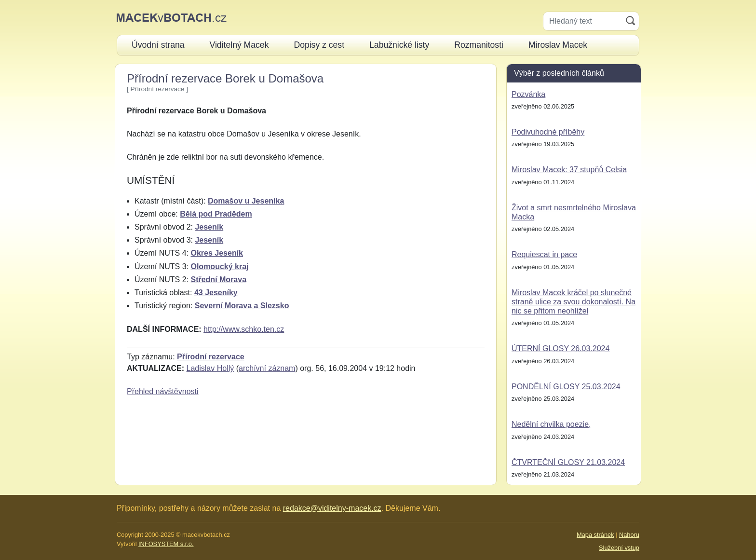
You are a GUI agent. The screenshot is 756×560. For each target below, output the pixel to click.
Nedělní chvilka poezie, (551, 424)
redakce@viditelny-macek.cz (332, 508)
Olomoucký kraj (219, 266)
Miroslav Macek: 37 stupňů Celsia (569, 170)
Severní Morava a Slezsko (242, 306)
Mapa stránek (595, 535)
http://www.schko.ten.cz (244, 329)
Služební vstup (619, 548)
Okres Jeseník (217, 253)
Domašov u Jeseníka (246, 201)
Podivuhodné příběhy (548, 132)
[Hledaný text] (583, 21)
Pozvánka (528, 94)
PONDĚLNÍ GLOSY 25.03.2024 (566, 387)
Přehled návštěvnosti (163, 391)
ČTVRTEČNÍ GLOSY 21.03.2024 (568, 462)
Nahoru (629, 535)
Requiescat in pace (544, 254)
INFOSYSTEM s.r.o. (166, 544)
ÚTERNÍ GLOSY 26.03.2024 (560, 348)
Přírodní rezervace (211, 357)
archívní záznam (267, 368)
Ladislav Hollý (210, 368)
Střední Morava (218, 280)
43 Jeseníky (216, 293)
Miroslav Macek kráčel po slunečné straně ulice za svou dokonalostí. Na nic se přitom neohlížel (574, 302)
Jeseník (209, 227)
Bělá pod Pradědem (216, 214)
